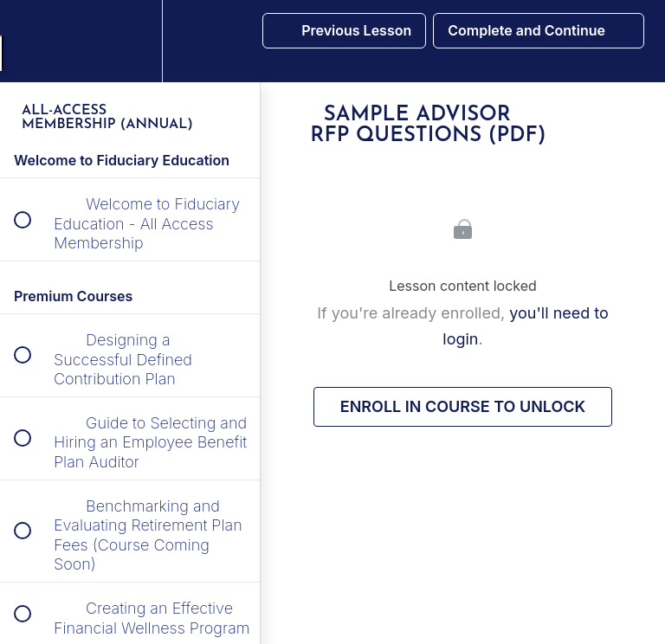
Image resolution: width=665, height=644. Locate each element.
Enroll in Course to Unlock (463, 406)
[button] (32, 41)
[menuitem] (130, 41)
